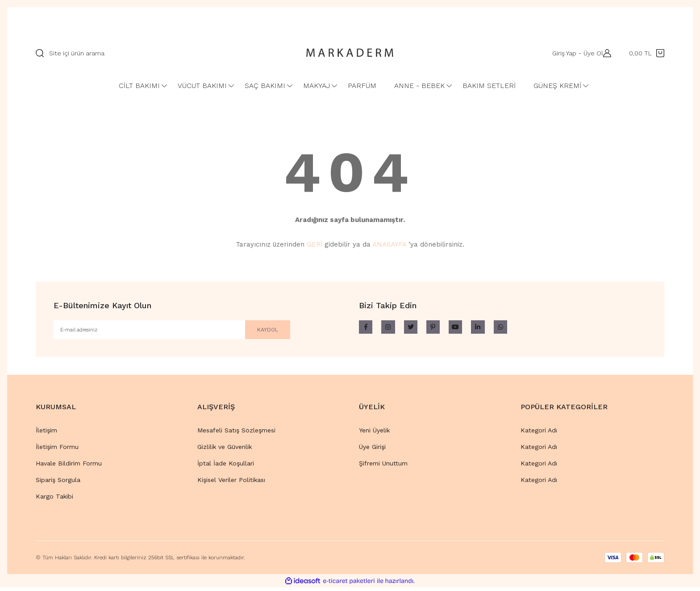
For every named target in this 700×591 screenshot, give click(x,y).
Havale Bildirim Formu (69, 467)
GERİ (315, 244)
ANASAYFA (389, 244)
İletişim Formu (57, 450)
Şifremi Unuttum (383, 467)
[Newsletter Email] (172, 331)
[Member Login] (605, 53)
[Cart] (647, 53)
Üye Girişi (372, 450)
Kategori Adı (539, 434)
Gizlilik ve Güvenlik (225, 450)
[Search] (161, 53)
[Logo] (350, 53)
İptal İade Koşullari (226, 467)
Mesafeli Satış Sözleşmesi (236, 434)
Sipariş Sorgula (58, 483)
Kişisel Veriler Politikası (231, 483)
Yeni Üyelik (374, 434)
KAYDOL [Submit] (257, 331)
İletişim (46, 434)
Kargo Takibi (54, 500)
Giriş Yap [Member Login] (560, 53)
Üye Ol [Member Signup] (589, 53)
